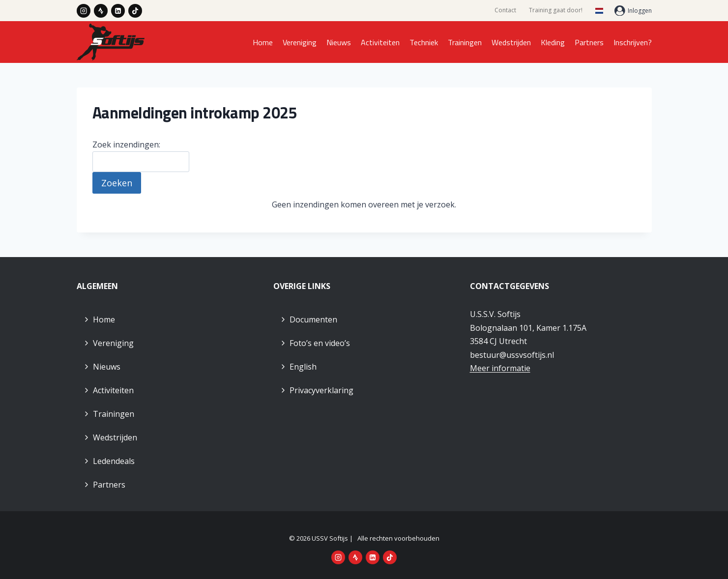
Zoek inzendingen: (126, 145)
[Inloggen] (633, 11)
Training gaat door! (556, 10)
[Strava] (101, 11)
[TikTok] (135, 11)
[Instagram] (84, 11)
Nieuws (339, 42)
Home (263, 42)
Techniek (424, 42)
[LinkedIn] (118, 11)
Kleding (553, 42)
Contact (505, 10)
